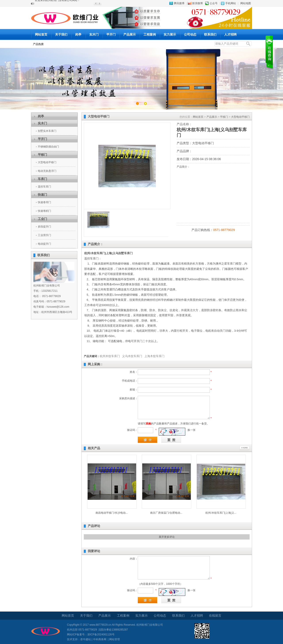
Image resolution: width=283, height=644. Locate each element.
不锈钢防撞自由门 (48, 147)
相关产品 (94, 448)
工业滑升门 (44, 235)
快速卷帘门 (44, 202)
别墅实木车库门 (47, 131)
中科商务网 (100, 639)
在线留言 (215, 616)
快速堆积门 (44, 211)
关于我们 (61, 34)
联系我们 (210, 34)
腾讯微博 (179, 3)
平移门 (42, 155)
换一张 (191, 430)
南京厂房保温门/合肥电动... (166, 513)
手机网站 (231, 3)
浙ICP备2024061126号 (101, 635)
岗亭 (78, 34)
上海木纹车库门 (154, 356)
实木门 (94, 34)
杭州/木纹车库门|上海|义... (221, 513)
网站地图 (246, 3)
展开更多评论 (167, 537)
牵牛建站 (86, 639)
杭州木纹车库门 (110, 356)
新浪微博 (197, 3)
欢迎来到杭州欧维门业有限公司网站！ (57, 4)
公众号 (214, 3)
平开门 (111, 34)
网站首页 (41, 34)
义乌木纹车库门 (132, 356)
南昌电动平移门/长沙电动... (112, 513)
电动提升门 (44, 244)
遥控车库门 (44, 187)
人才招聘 (230, 34)
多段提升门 (44, 227)
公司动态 (190, 34)
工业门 (42, 219)
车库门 (42, 179)
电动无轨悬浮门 (47, 171)
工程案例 (150, 34)
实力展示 (170, 34)
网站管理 (115, 639)
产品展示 (130, 34)
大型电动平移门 (47, 162)
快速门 (42, 195)
